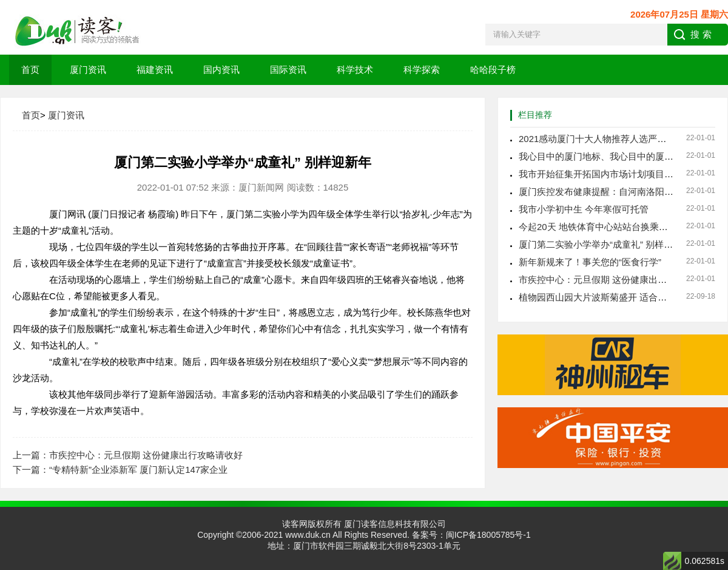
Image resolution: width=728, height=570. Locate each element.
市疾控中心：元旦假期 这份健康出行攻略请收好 (615, 280)
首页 (30, 70)
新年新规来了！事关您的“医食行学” (590, 262)
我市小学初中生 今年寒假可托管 (584, 209)
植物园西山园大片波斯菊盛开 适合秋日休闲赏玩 (615, 297)
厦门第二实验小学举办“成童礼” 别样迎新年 (605, 244)
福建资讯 (155, 70)
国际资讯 (288, 70)
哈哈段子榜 (493, 70)
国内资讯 (221, 70)
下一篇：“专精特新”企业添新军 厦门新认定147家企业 (120, 470)
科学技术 (355, 70)
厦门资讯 (88, 70)
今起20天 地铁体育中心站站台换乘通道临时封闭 (616, 227)
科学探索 (422, 70)
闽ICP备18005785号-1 (488, 535)
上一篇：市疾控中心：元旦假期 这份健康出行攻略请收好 (128, 455)
